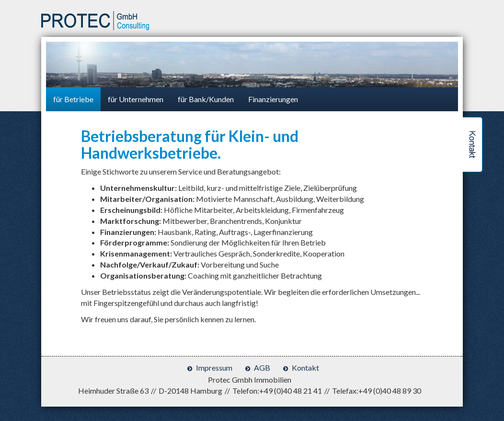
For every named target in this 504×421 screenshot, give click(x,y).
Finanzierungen (273, 99)
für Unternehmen (136, 99)
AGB (262, 368)
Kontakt (305, 368)
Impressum (214, 368)
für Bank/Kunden (206, 99)
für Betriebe (73, 99)
